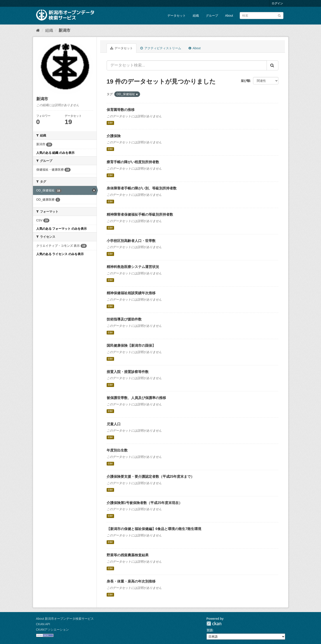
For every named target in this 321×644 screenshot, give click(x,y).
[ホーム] (38, 30)
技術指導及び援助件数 (124, 319)
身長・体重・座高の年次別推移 (131, 581)
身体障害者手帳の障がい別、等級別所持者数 (142, 188)
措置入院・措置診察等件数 (128, 372)
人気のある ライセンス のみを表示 (60, 254)
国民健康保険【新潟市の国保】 (131, 346)
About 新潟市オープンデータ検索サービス (65, 619)
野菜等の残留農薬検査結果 (128, 555)
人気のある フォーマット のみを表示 (62, 229)
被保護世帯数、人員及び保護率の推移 (136, 398)
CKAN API (43, 624)
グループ (212, 16)
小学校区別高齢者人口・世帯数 (131, 241)
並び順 (245, 81)
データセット (177, 16)
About (229, 16)
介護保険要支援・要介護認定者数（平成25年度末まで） (151, 477)
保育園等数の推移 (121, 110)
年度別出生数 (117, 450)
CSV (110, 123)
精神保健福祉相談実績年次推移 (131, 293)
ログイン (277, 3)
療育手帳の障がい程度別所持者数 (133, 162)
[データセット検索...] (187, 65)
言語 (210, 630)
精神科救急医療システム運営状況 (133, 267)
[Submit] (279, 15)
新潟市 (64, 30)
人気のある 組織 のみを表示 (56, 153)
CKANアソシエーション (53, 630)
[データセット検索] (262, 16)
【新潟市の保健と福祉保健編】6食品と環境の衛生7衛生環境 (154, 529)
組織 (196, 16)
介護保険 (114, 136)
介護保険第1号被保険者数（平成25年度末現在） (145, 503)
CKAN (214, 624)
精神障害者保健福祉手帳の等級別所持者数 (140, 214)
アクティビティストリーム (161, 48)
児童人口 (114, 424)
